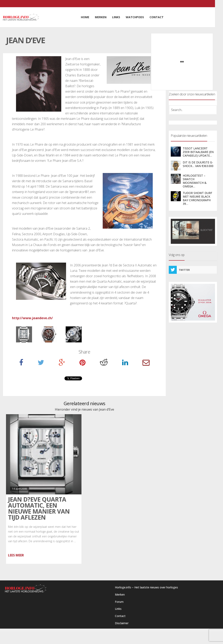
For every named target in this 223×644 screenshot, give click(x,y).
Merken (120, 594)
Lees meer (16, 555)
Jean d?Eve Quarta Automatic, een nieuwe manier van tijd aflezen (39, 508)
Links (118, 609)
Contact (120, 616)
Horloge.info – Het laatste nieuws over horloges (146, 587)
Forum (119, 602)
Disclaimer (122, 623)
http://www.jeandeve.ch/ (32, 318)
